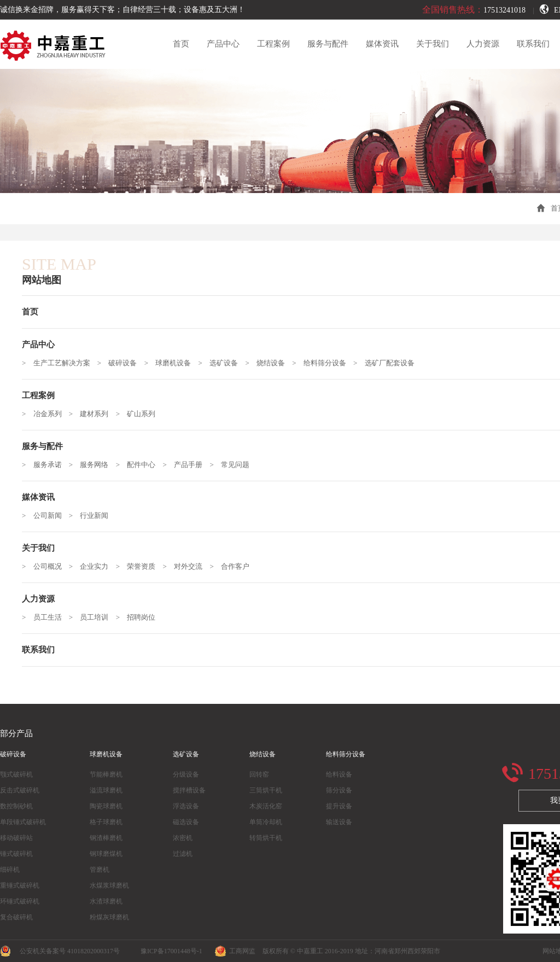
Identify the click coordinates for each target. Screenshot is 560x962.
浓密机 (183, 838)
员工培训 (94, 617)
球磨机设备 (173, 363)
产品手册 (188, 465)
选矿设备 (224, 363)
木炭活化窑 (266, 806)
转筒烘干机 (266, 838)
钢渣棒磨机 (106, 838)
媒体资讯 (382, 44)
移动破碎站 (16, 838)
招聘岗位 (141, 617)
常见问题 (235, 465)
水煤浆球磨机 (109, 885)
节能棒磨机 (106, 774)
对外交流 (188, 566)
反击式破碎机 (20, 790)
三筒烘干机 (266, 790)
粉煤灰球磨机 (109, 917)
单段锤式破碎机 (23, 822)
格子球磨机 (106, 822)
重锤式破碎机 (20, 885)
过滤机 (183, 854)
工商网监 (235, 951)
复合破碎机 (16, 917)
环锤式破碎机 (20, 901)
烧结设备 (271, 363)
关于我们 (433, 44)
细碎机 (10, 870)
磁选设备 (186, 822)
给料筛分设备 (325, 363)
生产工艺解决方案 (62, 363)
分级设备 (186, 774)
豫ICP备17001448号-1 (171, 951)
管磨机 (100, 870)
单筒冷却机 (266, 822)
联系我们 (533, 44)
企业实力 (94, 566)
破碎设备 (122, 363)
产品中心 (223, 44)
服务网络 (94, 465)
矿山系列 (141, 414)
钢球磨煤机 (106, 854)
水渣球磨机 (106, 901)
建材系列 (94, 414)
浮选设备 (186, 806)
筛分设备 (339, 790)
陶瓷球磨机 (106, 806)
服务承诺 (48, 465)
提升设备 (339, 806)
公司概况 (48, 566)
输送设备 (339, 822)
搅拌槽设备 (189, 790)
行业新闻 (94, 515)
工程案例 (273, 44)
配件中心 (141, 465)
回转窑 (259, 774)
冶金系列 (48, 414)
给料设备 (339, 774)
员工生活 (48, 617)
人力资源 (483, 44)
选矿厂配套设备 (390, 363)
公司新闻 (48, 515)
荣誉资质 (141, 566)
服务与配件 (328, 44)
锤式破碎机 (16, 854)
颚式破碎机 (16, 774)
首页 (181, 44)
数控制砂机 (16, 806)
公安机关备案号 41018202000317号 (65, 951)
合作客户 (235, 566)
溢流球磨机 (106, 790)
